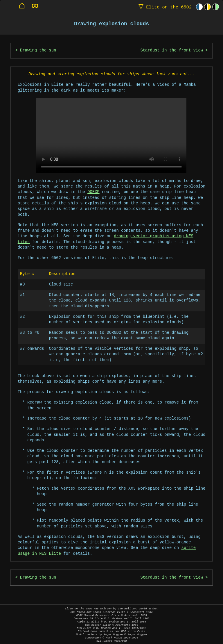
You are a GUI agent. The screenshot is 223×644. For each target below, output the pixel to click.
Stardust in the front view (171, 50)
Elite (164, 7)
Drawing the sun (38, 50)
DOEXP (93, 192)
